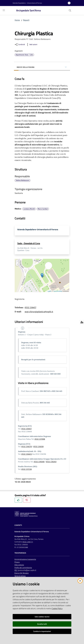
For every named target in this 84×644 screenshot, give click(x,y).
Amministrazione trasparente (25, 560)
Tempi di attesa (20, 576)
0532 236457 (30, 308)
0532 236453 (27, 454)
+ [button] (17, 262)
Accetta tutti (42, 624)
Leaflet (49, 292)
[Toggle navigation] (4, 10)
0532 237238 (26, 470)
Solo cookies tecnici (42, 617)
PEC (16, 571)
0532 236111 (28, 542)
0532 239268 (39, 462)
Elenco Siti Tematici (22, 573)
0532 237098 (40, 439)
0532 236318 (38, 447)
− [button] (17, 265)
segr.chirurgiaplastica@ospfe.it (39, 312)
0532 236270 (26, 447)
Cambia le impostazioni (42, 631)
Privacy (17, 562)
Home (17, 20)
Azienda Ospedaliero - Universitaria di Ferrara (27, 3)
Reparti (26, 20)
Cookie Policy (57, 608)
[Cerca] (70, 10)
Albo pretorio (19, 565)
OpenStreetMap (58, 292)
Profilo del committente (23, 568)
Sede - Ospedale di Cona (29, 244)
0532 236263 (51, 462)
